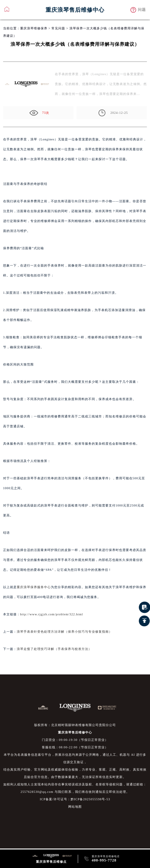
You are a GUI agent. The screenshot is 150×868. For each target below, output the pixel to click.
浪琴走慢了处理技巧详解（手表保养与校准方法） (54, 649)
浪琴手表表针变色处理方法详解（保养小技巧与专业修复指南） (64, 632)
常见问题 (58, 28)
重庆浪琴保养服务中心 (34, 587)
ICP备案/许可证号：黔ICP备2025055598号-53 (75, 799)
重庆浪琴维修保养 (34, 28)
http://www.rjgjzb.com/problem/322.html (52, 614)
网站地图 (75, 807)
